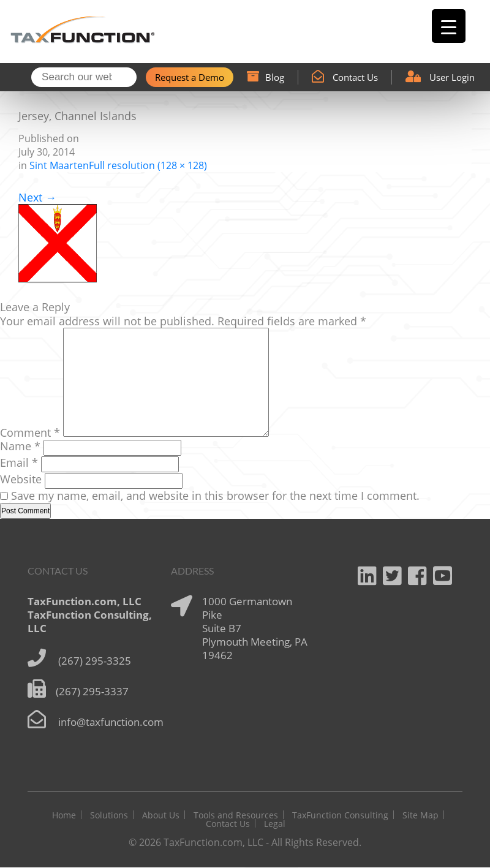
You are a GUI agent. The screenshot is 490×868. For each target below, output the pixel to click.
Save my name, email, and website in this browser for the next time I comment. (215, 496)
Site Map (420, 816)
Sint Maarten (59, 167)
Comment (30, 433)
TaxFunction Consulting (340, 816)
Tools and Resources (236, 816)
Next (37, 198)
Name (20, 447)
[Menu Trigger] (449, 26)
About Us (161, 816)
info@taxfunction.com (111, 723)
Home (64, 816)
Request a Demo (190, 78)
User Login (440, 78)
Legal (275, 824)
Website (21, 480)
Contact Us (345, 78)
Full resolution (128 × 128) (148, 167)
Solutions (109, 816)
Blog (266, 78)
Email (19, 463)
